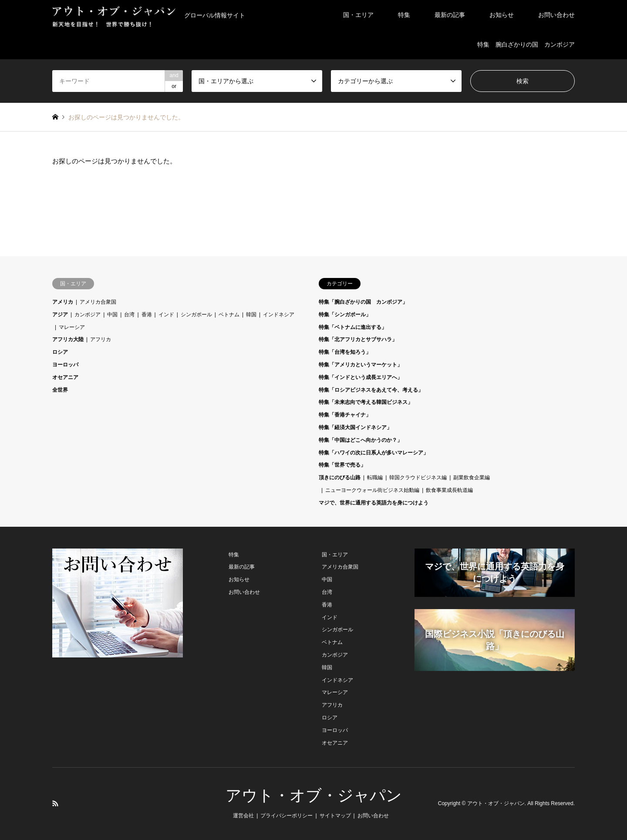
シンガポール (196, 315)
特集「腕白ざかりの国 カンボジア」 (363, 302)
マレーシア (72, 327)
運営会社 (243, 816)
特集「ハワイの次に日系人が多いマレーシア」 (374, 453)
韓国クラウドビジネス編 (418, 478)
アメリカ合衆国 (98, 302)
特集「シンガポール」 (345, 315)
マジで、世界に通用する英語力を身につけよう (374, 503)
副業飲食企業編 (472, 478)
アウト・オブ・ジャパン (314, 796)
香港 (147, 315)
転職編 (375, 478)
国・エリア (358, 15)
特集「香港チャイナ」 (345, 415)
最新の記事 (450, 15)
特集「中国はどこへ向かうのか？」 (361, 440)
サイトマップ (335, 816)
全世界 (60, 390)
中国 (112, 315)
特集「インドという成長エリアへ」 (361, 377)
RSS (55, 803)
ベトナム (229, 315)
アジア (60, 315)
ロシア (60, 352)
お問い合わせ (556, 15)
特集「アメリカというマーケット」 (361, 365)
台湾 (129, 315)
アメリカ (63, 302)
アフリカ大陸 (68, 339)
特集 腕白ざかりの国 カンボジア (526, 44)
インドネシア (279, 315)
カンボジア (88, 315)
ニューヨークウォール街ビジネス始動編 (372, 490)
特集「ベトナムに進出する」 (353, 327)
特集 (404, 15)
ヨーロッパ (65, 365)
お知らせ (502, 15)
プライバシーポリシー (287, 816)
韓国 (251, 315)
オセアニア (65, 377)
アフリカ (101, 339)
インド (166, 315)
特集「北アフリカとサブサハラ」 (358, 339)
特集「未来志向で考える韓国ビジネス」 (366, 402)
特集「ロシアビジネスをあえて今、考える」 (371, 390)
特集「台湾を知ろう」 (345, 352)
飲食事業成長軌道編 (449, 490)
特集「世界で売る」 (342, 465)
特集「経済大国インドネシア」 (355, 427)
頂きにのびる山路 (340, 478)
